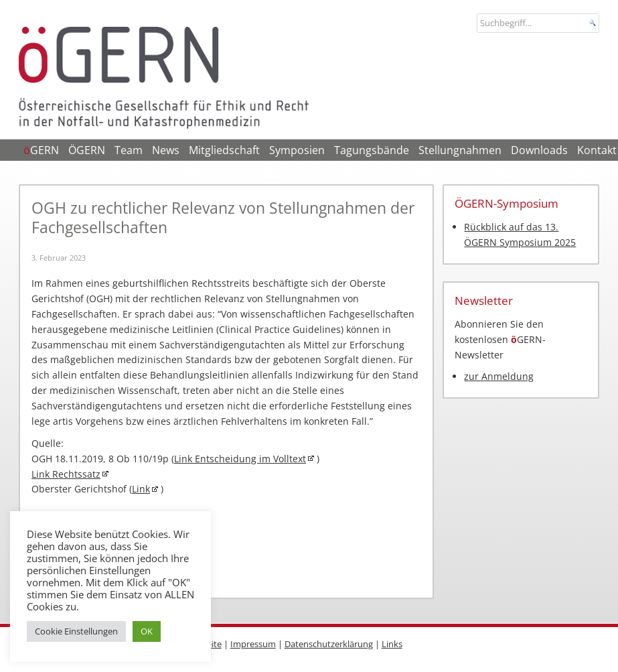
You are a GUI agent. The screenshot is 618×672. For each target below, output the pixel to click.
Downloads (539, 150)
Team (129, 150)
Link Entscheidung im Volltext (240, 459)
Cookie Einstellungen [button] (76, 631)
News (166, 150)
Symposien (297, 150)
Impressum (253, 644)
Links (392, 644)
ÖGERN (87, 150)
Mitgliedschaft (224, 150)
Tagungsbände (372, 150)
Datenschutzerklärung (329, 644)
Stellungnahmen (460, 150)
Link (141, 489)
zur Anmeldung (499, 376)
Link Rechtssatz (66, 474)
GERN (41, 150)
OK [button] (147, 631)
